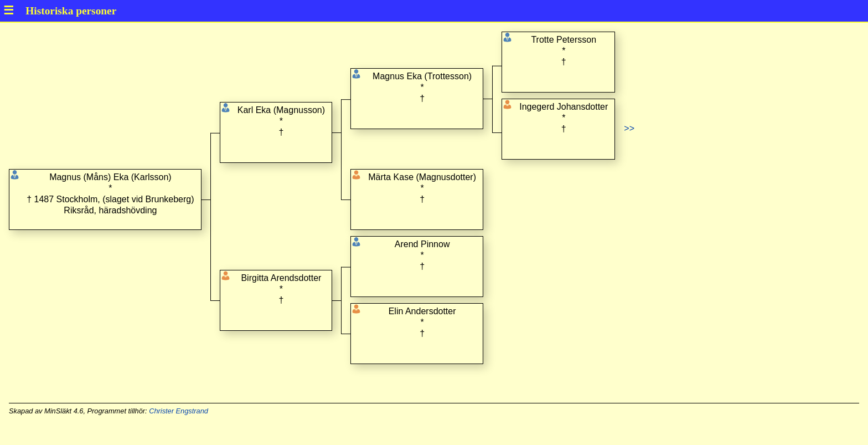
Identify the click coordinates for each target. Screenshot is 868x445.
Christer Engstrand (179, 411)
